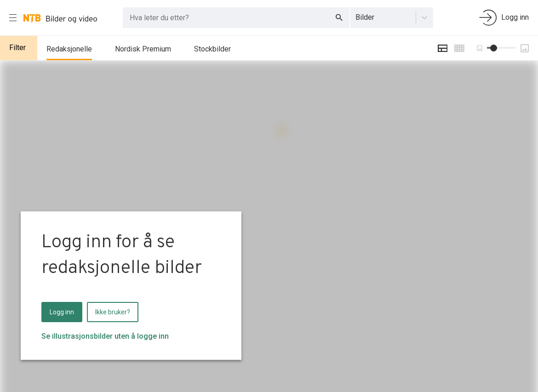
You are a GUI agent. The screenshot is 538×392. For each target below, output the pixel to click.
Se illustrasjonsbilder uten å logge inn (105, 336)
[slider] (494, 48)
